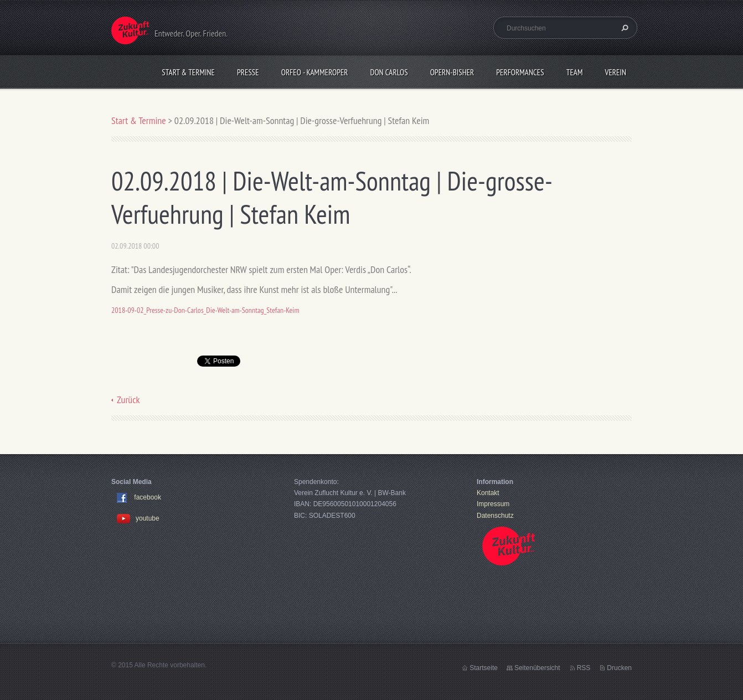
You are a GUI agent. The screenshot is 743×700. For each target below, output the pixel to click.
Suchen (623, 28)
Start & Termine (188, 72)
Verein (615, 72)
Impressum (493, 504)
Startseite (484, 668)
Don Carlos (389, 72)
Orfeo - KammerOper (315, 72)
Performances (520, 72)
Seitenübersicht (537, 668)
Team (575, 72)
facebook (148, 497)
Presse (248, 72)
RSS (584, 668)
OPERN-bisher (452, 72)
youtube (138, 518)
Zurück (128, 400)
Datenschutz (495, 516)
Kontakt (488, 493)
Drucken (619, 668)
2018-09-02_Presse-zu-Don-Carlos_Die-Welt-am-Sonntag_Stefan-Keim (205, 310)
